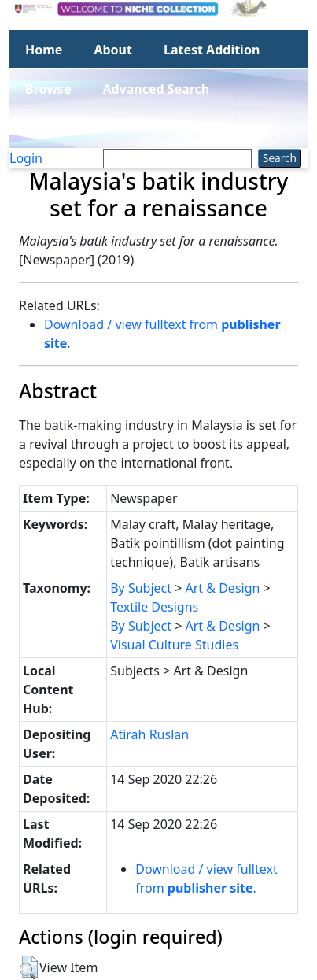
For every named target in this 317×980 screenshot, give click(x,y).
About (113, 50)
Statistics (54, 128)
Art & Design (223, 588)
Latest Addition (212, 50)
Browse (48, 89)
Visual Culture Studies (174, 645)
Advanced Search (156, 89)
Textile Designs (154, 607)
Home (44, 50)
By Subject (141, 588)
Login (26, 158)
